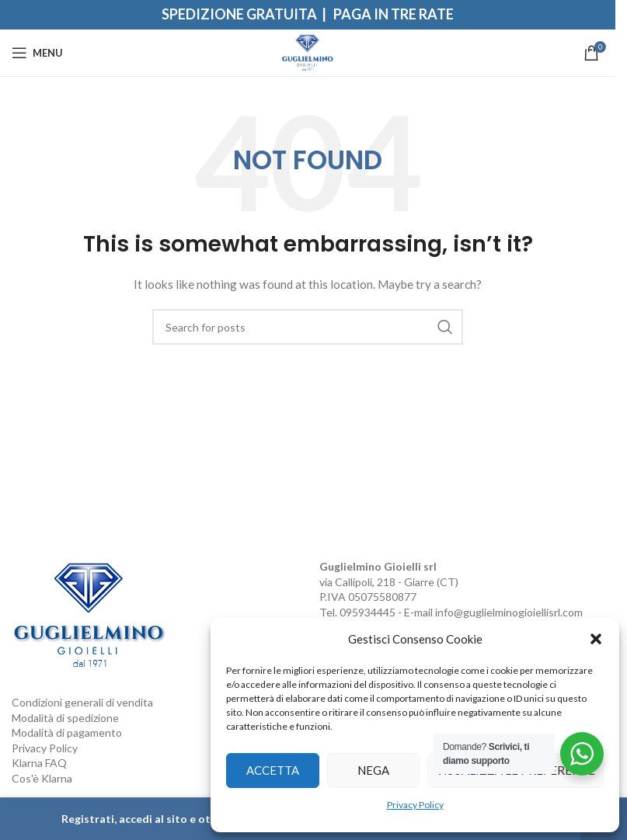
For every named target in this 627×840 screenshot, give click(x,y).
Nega (373, 770)
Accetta (273, 770)
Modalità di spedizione (65, 718)
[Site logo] (308, 52)
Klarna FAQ (39, 763)
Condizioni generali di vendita (82, 702)
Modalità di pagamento (67, 732)
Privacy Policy (415, 805)
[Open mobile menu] (37, 53)
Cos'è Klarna (42, 778)
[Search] (308, 327)
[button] (596, 639)
